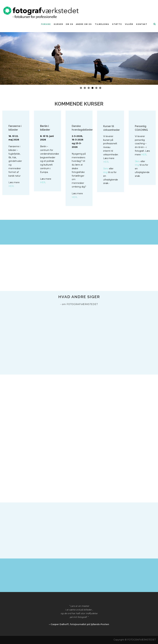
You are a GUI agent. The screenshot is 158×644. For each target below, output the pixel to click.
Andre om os (84, 24)
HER (11, 186)
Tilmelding (102, 24)
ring (105, 172)
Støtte (117, 24)
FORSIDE (46, 24)
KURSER (58, 24)
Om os (70, 24)
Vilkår (129, 24)
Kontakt (142, 24)
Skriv (106, 169)
